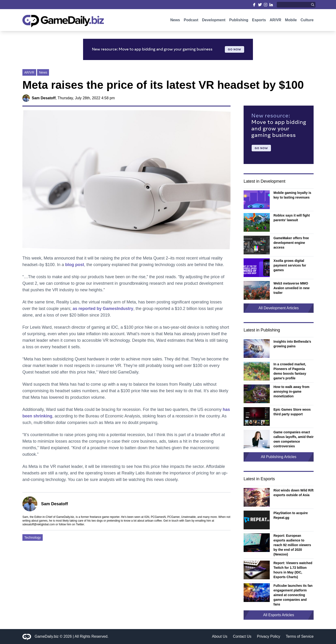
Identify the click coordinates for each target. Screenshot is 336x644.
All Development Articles (279, 308)
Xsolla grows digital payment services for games (290, 265)
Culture (307, 20)
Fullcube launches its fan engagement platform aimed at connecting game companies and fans (293, 595)
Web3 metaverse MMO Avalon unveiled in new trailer (291, 288)
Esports (259, 20)
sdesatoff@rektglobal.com (39, 524)
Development (214, 20)
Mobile (291, 20)
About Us (220, 636)
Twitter (80, 524)
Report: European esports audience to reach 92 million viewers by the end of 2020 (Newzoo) (292, 545)
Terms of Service (300, 636)
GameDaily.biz (47, 636)
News (175, 20)
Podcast (191, 20)
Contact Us (242, 636)
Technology (33, 537)
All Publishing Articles (279, 457)
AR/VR (276, 20)
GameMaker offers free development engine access (291, 243)
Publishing (239, 20)
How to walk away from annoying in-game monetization (291, 391)
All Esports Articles (279, 615)
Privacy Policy (269, 636)
